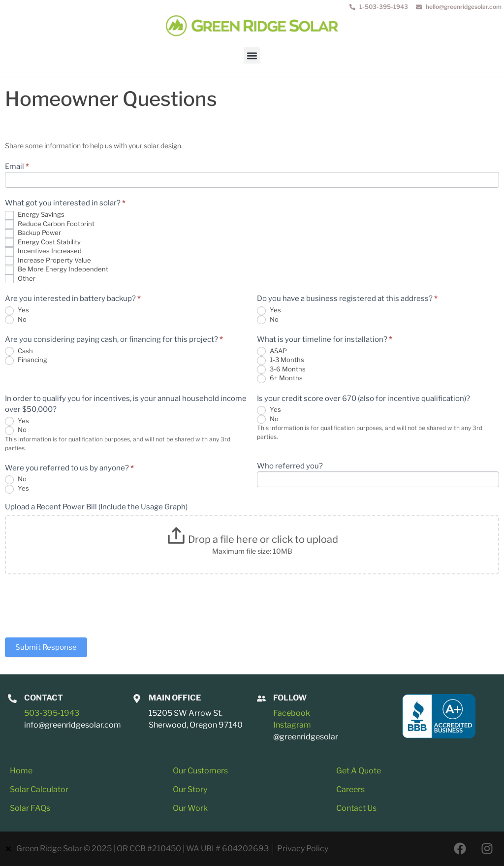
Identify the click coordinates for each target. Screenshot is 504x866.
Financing (26, 360)
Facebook (292, 713)
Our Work (190, 808)
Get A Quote (359, 771)
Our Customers (200, 771)
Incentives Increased (43, 251)
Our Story (190, 789)
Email (17, 167)
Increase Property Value (48, 261)
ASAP (272, 351)
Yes (17, 311)
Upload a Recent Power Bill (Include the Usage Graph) (96, 507)
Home (21, 771)
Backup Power (33, 233)
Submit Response (46, 647)
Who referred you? (290, 466)
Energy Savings (35, 215)
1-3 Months (281, 360)
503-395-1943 (52, 713)
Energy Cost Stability (43, 243)
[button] (252, 55)
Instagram (292, 725)
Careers (350, 789)
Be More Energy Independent (57, 270)
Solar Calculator (39, 789)
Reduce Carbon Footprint (50, 224)
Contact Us (356, 808)
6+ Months (280, 379)
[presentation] (80, 603)
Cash (19, 351)
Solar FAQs (30, 808)
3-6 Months (281, 370)
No (16, 320)
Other (20, 279)
